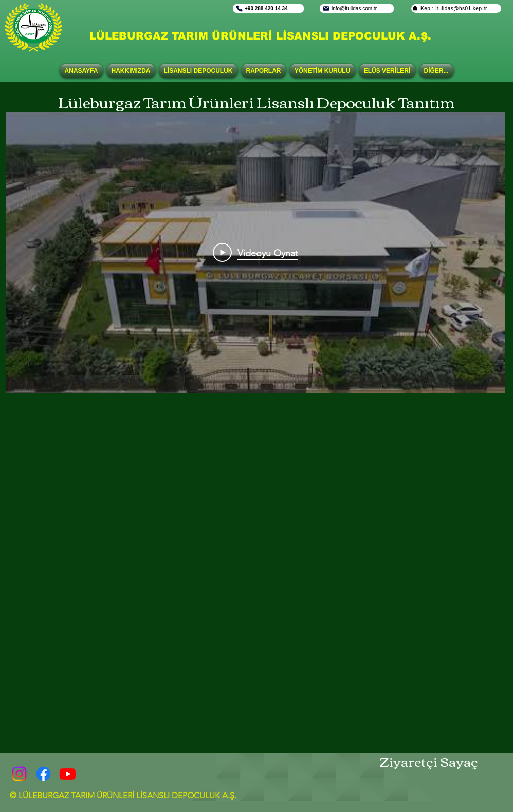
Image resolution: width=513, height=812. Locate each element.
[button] (198, 71)
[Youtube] (68, 774)
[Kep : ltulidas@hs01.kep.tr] (456, 8)
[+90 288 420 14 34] (268, 8)
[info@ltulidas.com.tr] (357, 8)
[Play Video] (255, 253)
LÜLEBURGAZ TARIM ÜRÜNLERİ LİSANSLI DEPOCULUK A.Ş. (260, 36)
